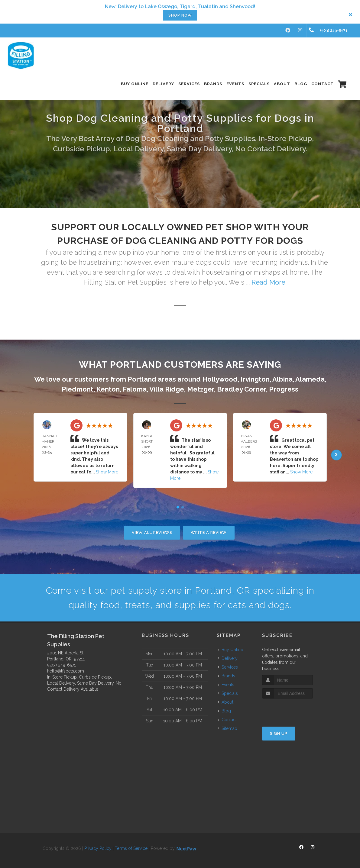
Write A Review (209, 532)
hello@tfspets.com (66, 671)
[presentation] (294, 710)
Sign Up (279, 733)
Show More (107, 472)
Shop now (180, 15)
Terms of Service (131, 848)
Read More (268, 282)
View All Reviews (152, 532)
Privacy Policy (98, 848)
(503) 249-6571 (62, 665)
